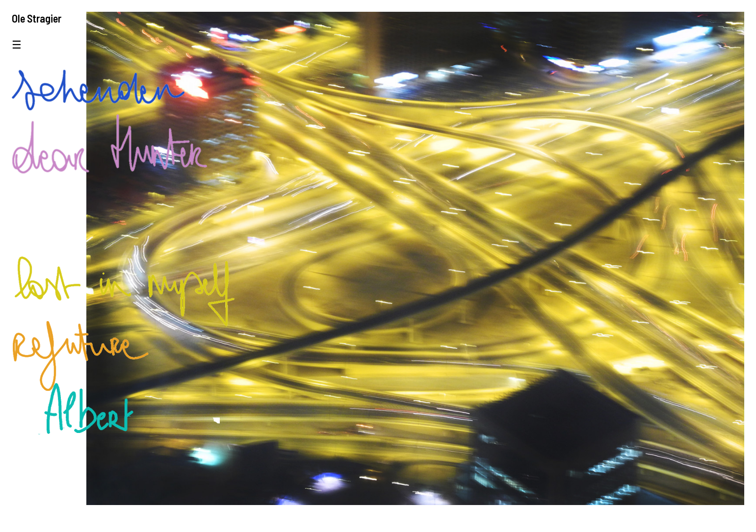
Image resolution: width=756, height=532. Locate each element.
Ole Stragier (37, 18)
